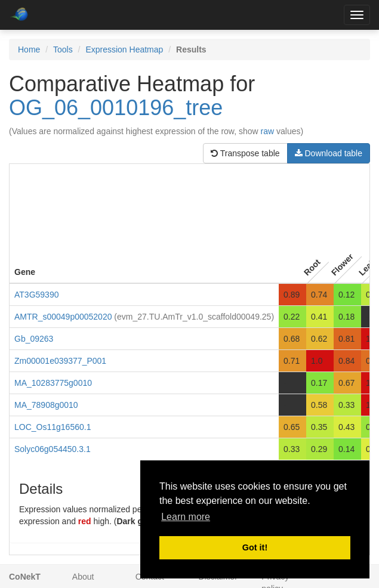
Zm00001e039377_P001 (60, 361)
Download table (329, 153)
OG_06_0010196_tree (116, 108)
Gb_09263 (34, 339)
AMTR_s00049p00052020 (63, 317)
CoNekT (25, 577)
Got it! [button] (255, 547)
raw (268, 131)
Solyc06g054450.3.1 (53, 449)
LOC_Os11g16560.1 (53, 427)
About (83, 577)
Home (29, 49)
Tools (63, 49)
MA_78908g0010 (46, 405)
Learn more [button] (186, 517)
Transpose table (245, 153)
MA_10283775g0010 (53, 383)
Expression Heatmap (124, 49)
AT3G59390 (36, 295)
